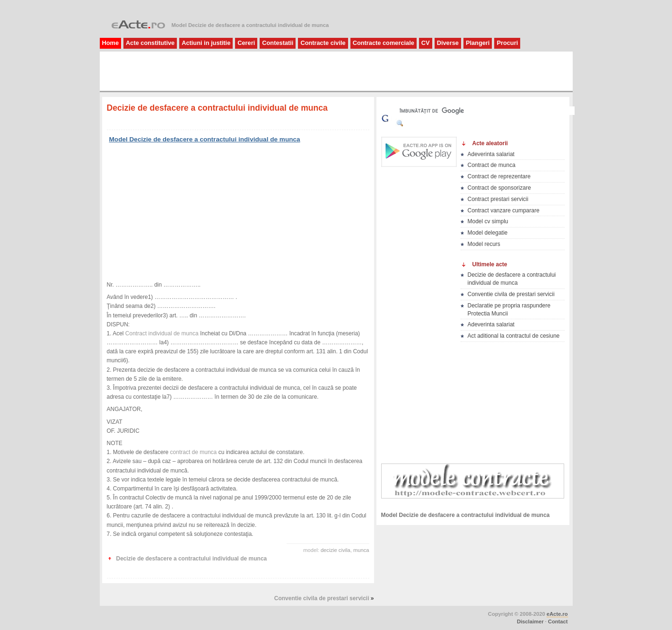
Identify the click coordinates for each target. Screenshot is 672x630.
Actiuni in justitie (206, 43)
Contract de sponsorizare (499, 188)
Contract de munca (492, 165)
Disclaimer (530, 621)
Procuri (507, 43)
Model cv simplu (488, 221)
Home (111, 43)
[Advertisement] (215, 70)
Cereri (246, 43)
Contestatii (278, 43)
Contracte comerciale (384, 43)
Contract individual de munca (162, 333)
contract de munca (194, 452)
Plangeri (478, 43)
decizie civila (336, 550)
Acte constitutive (150, 43)
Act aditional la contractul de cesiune (514, 336)
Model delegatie (488, 233)
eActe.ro (557, 614)
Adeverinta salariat (491, 154)
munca (361, 550)
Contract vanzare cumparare (504, 210)
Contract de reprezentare (499, 176)
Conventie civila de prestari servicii (322, 598)
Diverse (448, 43)
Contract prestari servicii (498, 199)
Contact (558, 621)
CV (426, 43)
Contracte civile (323, 43)
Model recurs (484, 244)
